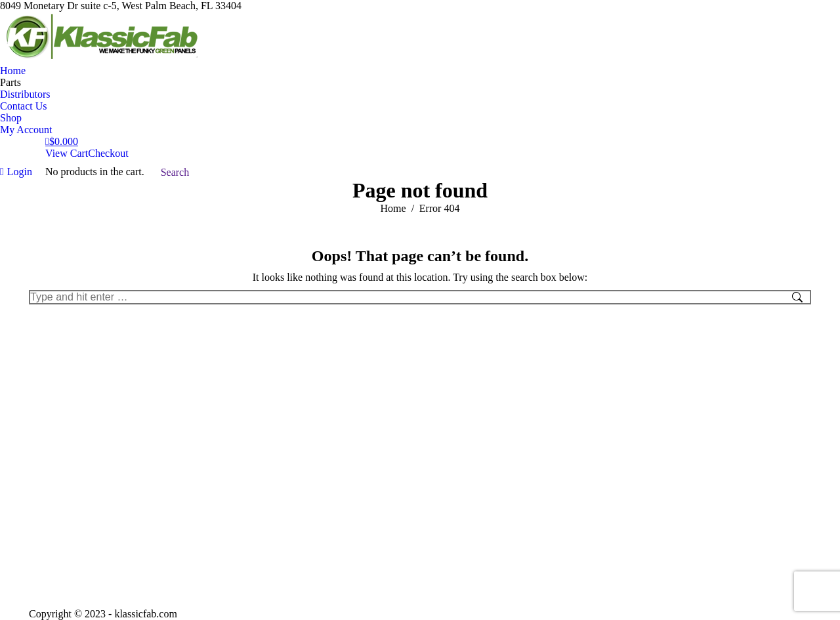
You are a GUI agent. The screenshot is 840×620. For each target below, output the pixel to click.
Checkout (108, 153)
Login (16, 172)
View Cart (67, 153)
